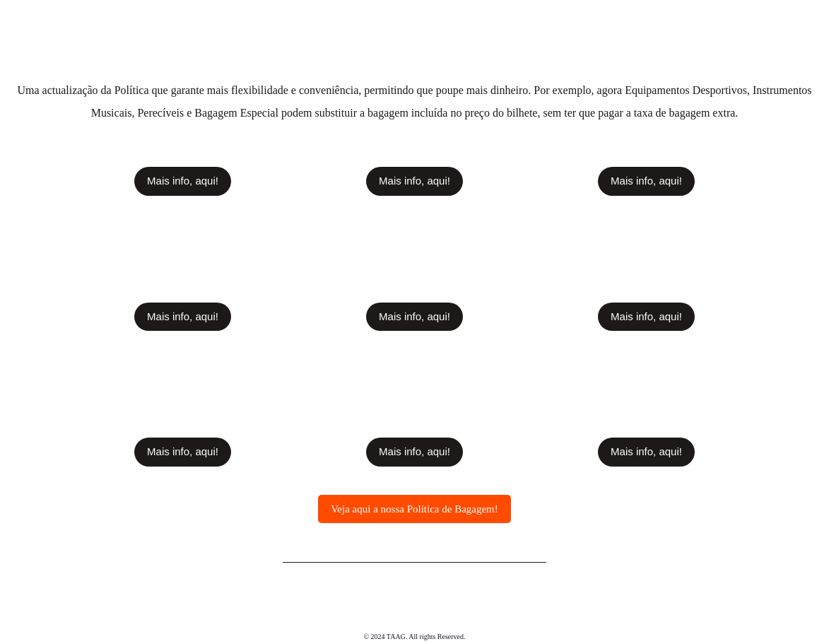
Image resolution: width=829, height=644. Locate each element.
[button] (183, 180)
